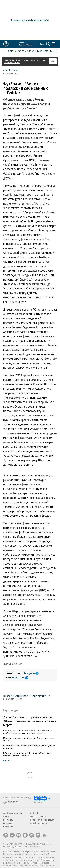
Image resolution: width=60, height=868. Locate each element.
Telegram (31, 673)
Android (34, 813)
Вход (42, 44)
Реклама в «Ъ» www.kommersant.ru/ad (30, 20)
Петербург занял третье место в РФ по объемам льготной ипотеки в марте (30, 721)
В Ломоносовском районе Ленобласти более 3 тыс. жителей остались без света (28, 754)
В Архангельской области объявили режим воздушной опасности (29, 747)
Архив (6, 816)
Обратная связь (38, 816)
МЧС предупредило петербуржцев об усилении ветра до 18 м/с (30, 739)
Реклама (8, 823)
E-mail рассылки (38, 823)
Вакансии (8, 827)
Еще (7, 761)
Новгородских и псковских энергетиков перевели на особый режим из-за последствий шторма (28, 732)
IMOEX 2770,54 (44, 51)
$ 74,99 (11, 51)
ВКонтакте (20, 677)
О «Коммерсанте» (13, 813)
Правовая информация (42, 820)
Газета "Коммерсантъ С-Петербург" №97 (25, 696)
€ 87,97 (21, 51)
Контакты (8, 820)
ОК (53, 61)
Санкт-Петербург (11, 70)
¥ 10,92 (31, 51)
